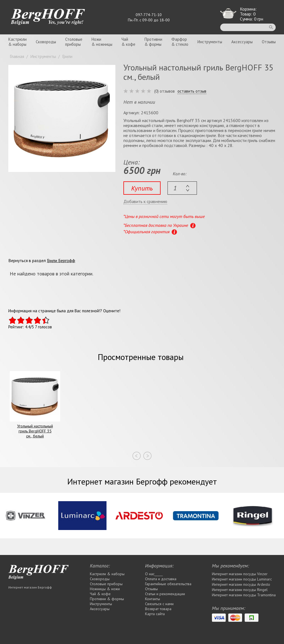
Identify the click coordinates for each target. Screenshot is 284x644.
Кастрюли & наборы (107, 574)
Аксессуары (242, 42)
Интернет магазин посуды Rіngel (240, 590)
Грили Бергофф (61, 260)
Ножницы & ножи (105, 589)
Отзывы (269, 42)
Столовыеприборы (74, 42)
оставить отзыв (192, 91)
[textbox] (182, 188)
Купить (142, 188)
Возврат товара (158, 609)
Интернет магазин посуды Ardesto (241, 584)
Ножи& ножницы (102, 42)
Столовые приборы (106, 584)
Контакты (153, 599)
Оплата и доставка (161, 579)
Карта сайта (155, 614)
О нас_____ (154, 574)
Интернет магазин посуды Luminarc (242, 579)
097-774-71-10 (149, 15)
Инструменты (210, 42)
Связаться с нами (159, 604)
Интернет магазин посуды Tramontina (244, 595)
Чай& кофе (128, 42)
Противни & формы (107, 599)
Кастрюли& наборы (17, 42)
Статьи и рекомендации (165, 594)
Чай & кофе (100, 594)
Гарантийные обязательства (168, 584)
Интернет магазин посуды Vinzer (240, 574)
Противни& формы (153, 42)
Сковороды (46, 42)
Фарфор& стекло (180, 42)
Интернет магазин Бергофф (30, 587)
